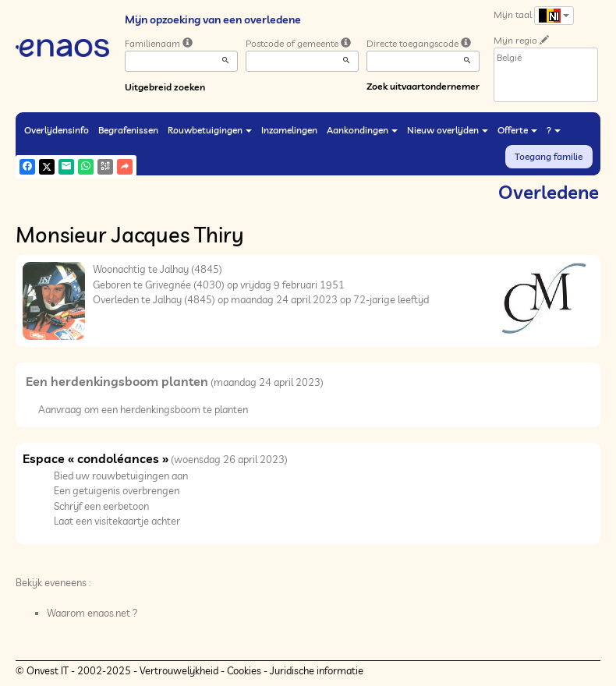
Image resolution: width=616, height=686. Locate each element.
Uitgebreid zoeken (165, 87)
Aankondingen (362, 130)
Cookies (244, 670)
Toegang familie (549, 156)
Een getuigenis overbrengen (117, 490)
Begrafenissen (128, 130)
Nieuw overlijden (448, 130)
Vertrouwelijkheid (179, 670)
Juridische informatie (317, 670)
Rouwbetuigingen (210, 130)
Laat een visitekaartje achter (117, 521)
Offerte (517, 130)
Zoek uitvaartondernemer (423, 86)
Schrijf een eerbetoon (101, 506)
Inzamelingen (289, 130)
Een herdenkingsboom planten (117, 381)
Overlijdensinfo (57, 130)
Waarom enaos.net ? (92, 613)
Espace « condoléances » (96, 458)
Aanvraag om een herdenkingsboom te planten (143, 409)
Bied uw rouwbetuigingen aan (121, 476)
